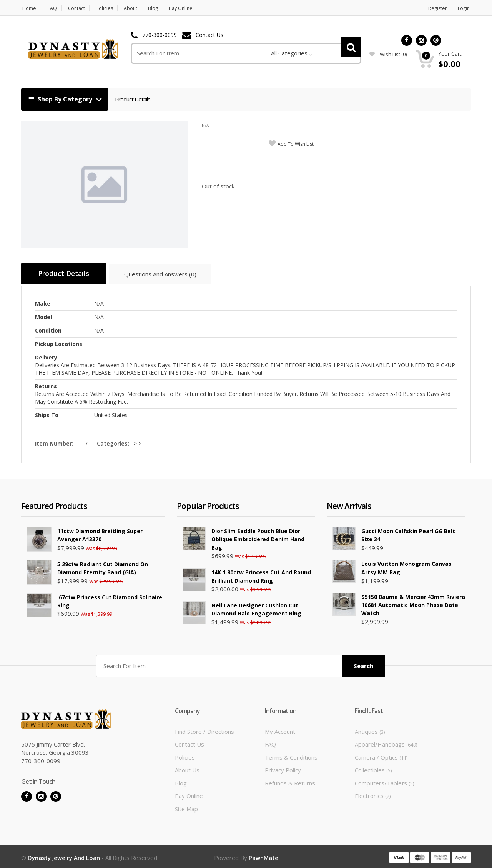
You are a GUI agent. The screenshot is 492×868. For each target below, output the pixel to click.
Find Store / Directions (204, 730)
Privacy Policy (283, 768)
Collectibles (373, 768)
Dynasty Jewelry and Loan (64, 856)
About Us (187, 768)
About (135, 8)
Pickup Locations (59, 343)
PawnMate (263, 856)
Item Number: (56, 442)
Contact (78, 8)
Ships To (47, 414)
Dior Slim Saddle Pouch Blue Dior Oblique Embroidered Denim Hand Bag (258, 538)
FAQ (53, 8)
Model (43, 316)
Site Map (186, 806)
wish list (388, 54)
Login (465, 8)
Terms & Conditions (291, 755)
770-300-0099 (160, 35)
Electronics (373, 794)
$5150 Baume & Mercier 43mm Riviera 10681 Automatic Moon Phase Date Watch (413, 604)
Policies (108, 8)
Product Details (133, 99)
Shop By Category (61, 99)
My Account (280, 730)
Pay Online (189, 8)
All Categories (289, 53)
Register (437, 8)
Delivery (46, 356)
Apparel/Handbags (386, 742)
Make (43, 302)
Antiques (370, 730)
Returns (46, 385)
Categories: (115, 442)
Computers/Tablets (384, 781)
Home (28, 8)
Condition (48, 329)
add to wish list (296, 144)
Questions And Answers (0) (166, 275)
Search (363, 663)
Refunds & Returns (290, 781)
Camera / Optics (381, 755)
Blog (159, 8)
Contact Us (209, 35)
